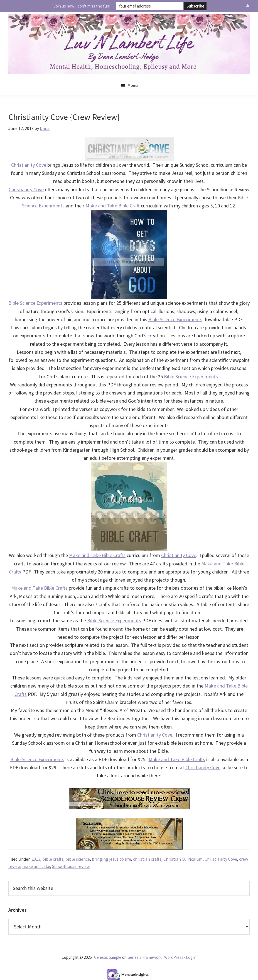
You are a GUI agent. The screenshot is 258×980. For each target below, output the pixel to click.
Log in (191, 957)
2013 (36, 859)
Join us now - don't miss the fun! (82, 6)
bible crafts (53, 859)
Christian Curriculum (183, 859)
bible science (78, 859)
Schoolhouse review (71, 866)
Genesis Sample (108, 957)
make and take (36, 866)
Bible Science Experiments (35, 303)
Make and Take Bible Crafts (97, 555)
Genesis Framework (145, 957)
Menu (133, 85)
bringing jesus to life (111, 859)
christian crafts (147, 859)
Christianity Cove (29, 165)
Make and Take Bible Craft (113, 206)
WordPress (174, 957)
